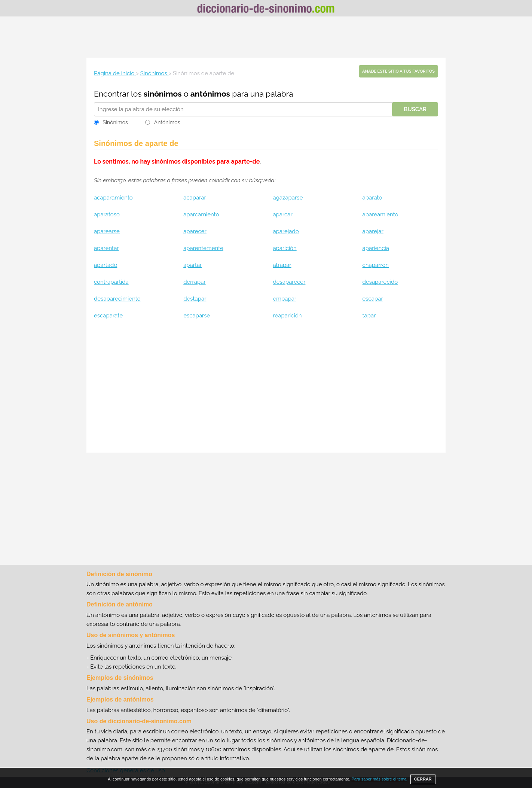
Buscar (415, 109)
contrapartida (111, 282)
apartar (192, 265)
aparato (372, 198)
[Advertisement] (266, 37)
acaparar (195, 198)
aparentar (106, 248)
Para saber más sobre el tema (379, 779)
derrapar (195, 282)
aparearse (107, 231)
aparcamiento (201, 215)
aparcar (282, 215)
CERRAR (423, 779)
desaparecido (380, 282)
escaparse (197, 316)
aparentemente (203, 248)
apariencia (376, 248)
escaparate (108, 316)
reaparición (287, 316)
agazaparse (288, 198)
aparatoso (107, 215)
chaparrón (376, 265)
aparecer (195, 231)
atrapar (282, 265)
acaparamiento (113, 198)
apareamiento (380, 215)
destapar (195, 299)
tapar (369, 316)
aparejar (373, 231)
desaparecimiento (117, 299)
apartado (106, 265)
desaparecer (289, 282)
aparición (285, 248)
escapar (373, 299)
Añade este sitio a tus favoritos (398, 71)
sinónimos (163, 94)
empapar (285, 299)
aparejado (286, 231)
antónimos (210, 94)
